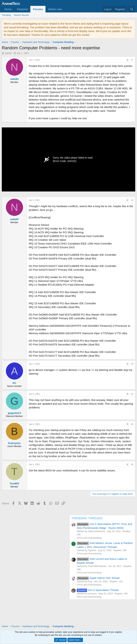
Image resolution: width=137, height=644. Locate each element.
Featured (22, 9)
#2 (132, 200)
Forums (38, 9)
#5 (132, 424)
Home (8, 9)
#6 (132, 464)
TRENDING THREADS (87, 518)
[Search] (132, 9)
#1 (132, 60)
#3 (132, 364)
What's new (55, 9)
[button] (65, 9)
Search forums (21, 15)
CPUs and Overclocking (89, 538)
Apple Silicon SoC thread (98, 578)
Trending (6, 15)
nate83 (8, 53)
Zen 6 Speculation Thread (98, 590)
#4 (132, 394)
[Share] (127, 60)
